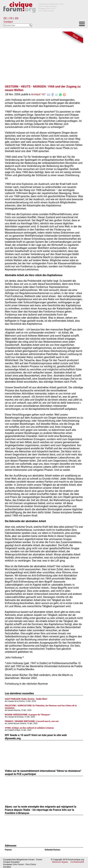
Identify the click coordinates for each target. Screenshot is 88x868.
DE (5, 18)
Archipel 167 (38, 94)
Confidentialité (77, 862)
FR (11, 18)
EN (17, 18)
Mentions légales (60, 862)
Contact (8, 22)
